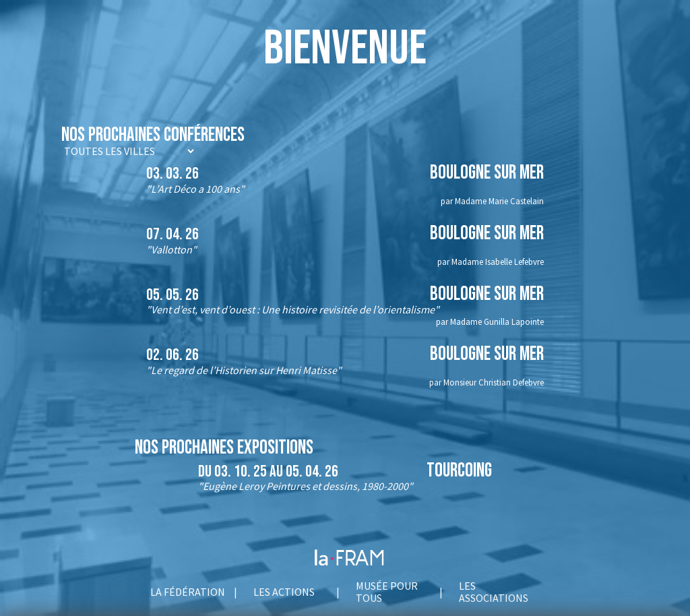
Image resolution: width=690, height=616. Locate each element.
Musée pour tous (387, 592)
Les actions (284, 592)
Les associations (494, 592)
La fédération (188, 592)
